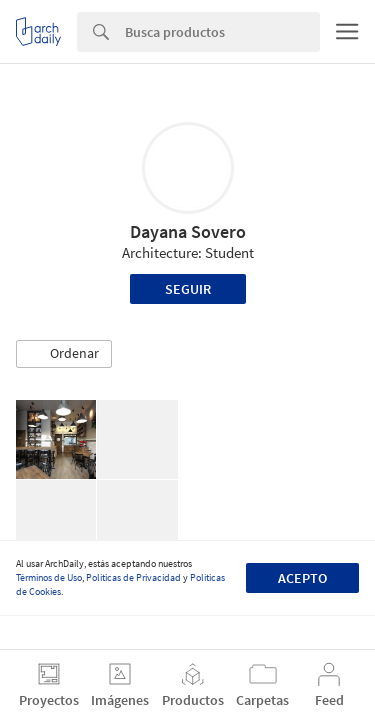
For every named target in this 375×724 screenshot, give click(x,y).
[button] (64, 354)
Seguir (188, 289)
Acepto (302, 578)
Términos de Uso (49, 577)
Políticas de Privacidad (133, 577)
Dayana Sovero (188, 231)
